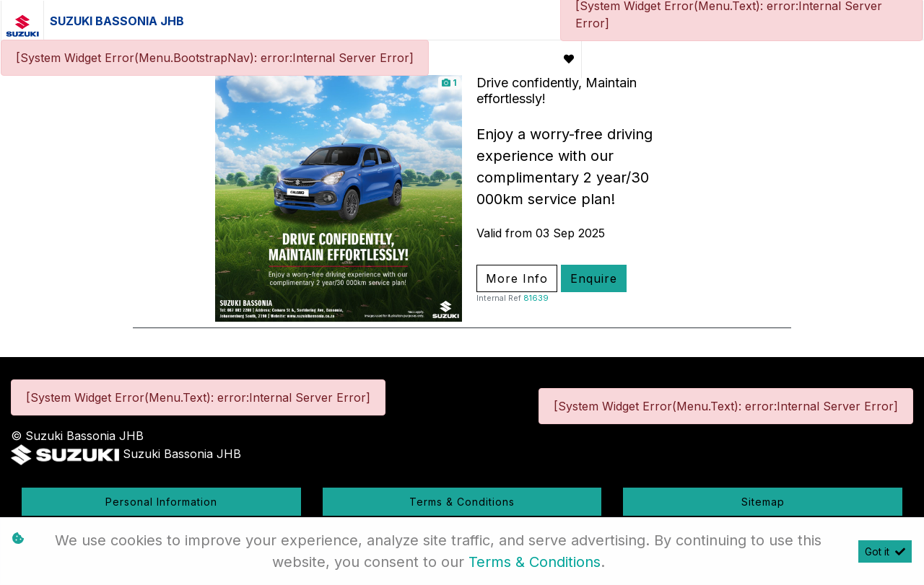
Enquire (594, 278)
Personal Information (161, 502)
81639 (536, 298)
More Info (517, 278)
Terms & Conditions (462, 502)
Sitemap (763, 502)
